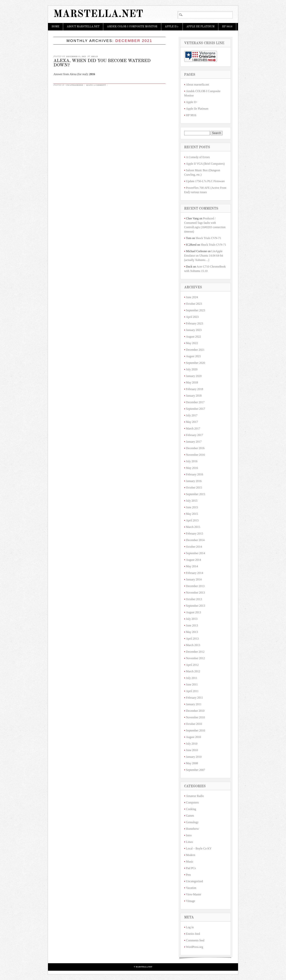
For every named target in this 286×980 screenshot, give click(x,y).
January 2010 (194, 757)
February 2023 (195, 323)
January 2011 (194, 704)
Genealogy (192, 822)
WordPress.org (195, 947)
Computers (192, 802)
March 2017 (193, 428)
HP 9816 (227, 27)
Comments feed (195, 940)
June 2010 (192, 750)
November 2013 (196, 593)
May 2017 (192, 422)
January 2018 (194, 396)
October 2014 (194, 547)
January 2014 (194, 579)
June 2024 (192, 297)
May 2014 (192, 566)
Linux (190, 842)
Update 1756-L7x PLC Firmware (205, 181)
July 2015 (192, 501)
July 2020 (192, 369)
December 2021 (195, 350)
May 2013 (192, 632)
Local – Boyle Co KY (199, 848)
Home (55, 27)
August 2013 (194, 612)
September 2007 (196, 770)
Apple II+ (172, 27)
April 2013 (192, 639)
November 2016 (196, 455)
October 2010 (194, 724)
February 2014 (195, 573)
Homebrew (193, 829)
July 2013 (192, 619)
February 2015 (195, 533)
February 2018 (195, 389)
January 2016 (194, 481)
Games (190, 816)
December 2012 (195, 652)
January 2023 (194, 330)
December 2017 (195, 402)
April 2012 (192, 665)
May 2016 (192, 468)
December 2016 (195, 448)
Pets (189, 875)
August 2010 (194, 737)
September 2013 (196, 606)
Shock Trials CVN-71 (208, 238)
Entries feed (193, 934)
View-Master (194, 894)
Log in (190, 927)
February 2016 (195, 474)
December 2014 (195, 540)
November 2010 (196, 717)
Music (190, 862)
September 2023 (196, 310)
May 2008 (192, 763)
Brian (94, 57)
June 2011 (192, 684)
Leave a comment (96, 85)
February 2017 (195, 435)
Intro (189, 835)
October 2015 (194, 488)
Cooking (191, 809)
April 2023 (192, 317)
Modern (191, 855)
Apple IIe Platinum (201, 27)
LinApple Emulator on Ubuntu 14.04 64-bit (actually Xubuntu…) (204, 256)
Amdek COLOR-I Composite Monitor (132, 27)
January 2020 (194, 376)
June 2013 (192, 625)
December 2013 (195, 586)
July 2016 (192, 461)
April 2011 (192, 691)
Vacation (191, 888)
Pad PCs (191, 868)
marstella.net (98, 14)
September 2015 (196, 494)
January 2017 (194, 442)
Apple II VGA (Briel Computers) (205, 164)
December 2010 (195, 711)
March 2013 (193, 645)
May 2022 (192, 343)
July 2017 (192, 415)
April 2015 (192, 520)
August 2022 (194, 337)
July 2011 (192, 678)
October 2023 (194, 304)
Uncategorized (74, 85)
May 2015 (192, 514)
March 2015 (193, 527)
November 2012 (196, 658)
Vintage (191, 901)
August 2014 (194, 560)
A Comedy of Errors (198, 157)
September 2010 (196, 730)
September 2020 (196, 363)
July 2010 (192, 744)
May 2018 (192, 382)
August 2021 (194, 356)
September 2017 (196, 409)
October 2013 (194, 599)
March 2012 (193, 671)
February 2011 (195, 698)
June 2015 (192, 507)
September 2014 (196, 553)
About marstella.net (83, 27)
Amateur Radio (195, 796)
